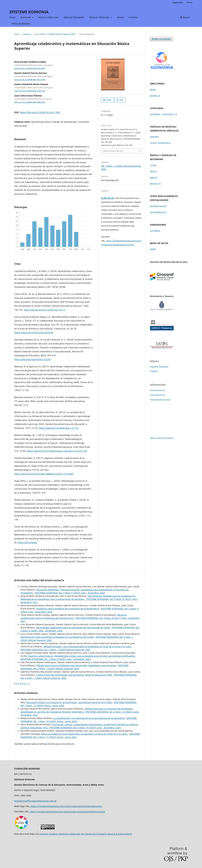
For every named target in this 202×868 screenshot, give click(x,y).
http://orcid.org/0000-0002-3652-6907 (30, 68)
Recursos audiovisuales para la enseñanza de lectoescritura (74, 616)
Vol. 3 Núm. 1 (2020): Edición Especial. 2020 (55, 34)
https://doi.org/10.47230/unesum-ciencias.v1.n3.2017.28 (57, 451)
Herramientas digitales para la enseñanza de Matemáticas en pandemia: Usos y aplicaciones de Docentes (78, 598)
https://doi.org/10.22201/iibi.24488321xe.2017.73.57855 (44, 474)
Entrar (190, 2)
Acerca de (26, 17)
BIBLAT (154, 178)
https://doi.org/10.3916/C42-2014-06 (34, 333)
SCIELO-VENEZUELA (160, 143)
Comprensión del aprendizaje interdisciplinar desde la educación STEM (74, 675)
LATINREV (155, 231)
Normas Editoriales (48, 17)
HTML (108, 100)
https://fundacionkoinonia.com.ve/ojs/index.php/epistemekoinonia (66, 806)
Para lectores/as (157, 390)
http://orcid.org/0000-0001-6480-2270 (30, 102)
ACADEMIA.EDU (158, 212)
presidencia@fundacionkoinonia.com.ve (35, 801)
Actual (120, 17)
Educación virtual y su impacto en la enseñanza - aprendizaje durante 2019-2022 (69, 702)
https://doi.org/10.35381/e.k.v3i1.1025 (40, 112)
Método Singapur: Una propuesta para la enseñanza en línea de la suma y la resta (87, 646)
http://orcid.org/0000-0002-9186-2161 (30, 91)
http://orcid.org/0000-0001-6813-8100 (30, 80)
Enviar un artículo (161, 39)
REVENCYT (155, 184)
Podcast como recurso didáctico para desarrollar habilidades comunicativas (77, 665)
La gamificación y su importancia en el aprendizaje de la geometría (89, 718)
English (154, 371)
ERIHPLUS (155, 96)
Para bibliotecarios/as (160, 400)
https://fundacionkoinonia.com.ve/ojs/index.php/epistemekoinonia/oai (67, 812)
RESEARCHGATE (158, 206)
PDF (121, 100)
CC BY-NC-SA (107, 198)
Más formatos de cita (113, 151)
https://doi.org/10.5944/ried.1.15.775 (59, 428)
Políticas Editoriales (100, 17)
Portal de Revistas (21, 24)
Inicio (12, 17)
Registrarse (178, 2)
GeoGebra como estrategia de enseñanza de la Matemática (68, 609)
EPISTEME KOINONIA (29, 12)
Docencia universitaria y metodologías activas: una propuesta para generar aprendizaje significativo (82, 656)
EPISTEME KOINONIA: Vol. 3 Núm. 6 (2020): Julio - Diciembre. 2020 (70, 593)
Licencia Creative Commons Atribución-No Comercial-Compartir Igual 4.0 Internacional (86, 834)
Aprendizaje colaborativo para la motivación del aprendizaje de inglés (74, 628)
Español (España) (159, 367)
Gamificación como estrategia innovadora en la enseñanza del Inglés (57, 637)
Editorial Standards (74, 17)
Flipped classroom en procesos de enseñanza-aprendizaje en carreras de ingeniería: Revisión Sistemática (77, 710)
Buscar (185, 17)
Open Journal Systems (162, 438)
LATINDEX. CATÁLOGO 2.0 (163, 114)
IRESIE (153, 172)
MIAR (153, 90)
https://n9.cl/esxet (27, 542)
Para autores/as (157, 395)
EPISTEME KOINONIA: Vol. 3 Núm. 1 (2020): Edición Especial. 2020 (55, 650)
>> (29, 683)
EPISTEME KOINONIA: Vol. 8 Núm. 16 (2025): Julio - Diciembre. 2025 (85, 728)
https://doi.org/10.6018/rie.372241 (33, 359)
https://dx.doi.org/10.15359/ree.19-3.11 (45, 310)
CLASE (153, 165)
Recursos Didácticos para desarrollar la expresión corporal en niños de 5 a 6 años (85, 734)
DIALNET (154, 137)
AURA (153, 249)
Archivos (133, 17)
